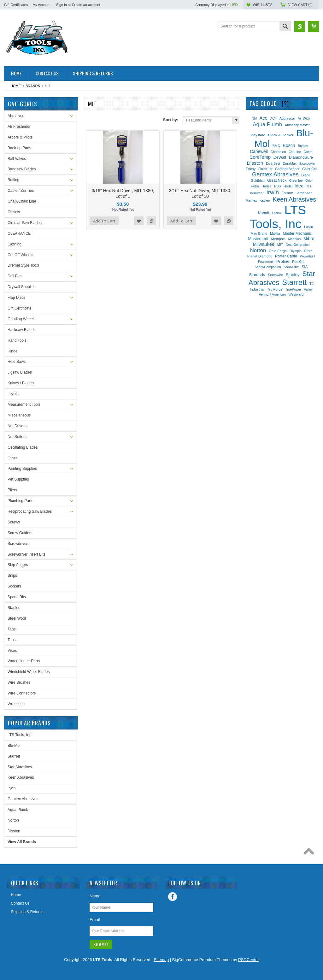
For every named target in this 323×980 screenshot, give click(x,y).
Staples (14, 608)
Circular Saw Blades (25, 223)
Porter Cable (286, 256)
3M (255, 118)
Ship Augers (18, 565)
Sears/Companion (268, 267)
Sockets (14, 586)
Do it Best (273, 164)
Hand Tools (17, 340)
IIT (309, 186)
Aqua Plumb (18, 810)
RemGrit (298, 262)
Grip (308, 181)
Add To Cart (104, 221)
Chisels (14, 212)
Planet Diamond (260, 256)
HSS (277, 186)
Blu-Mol (14, 746)
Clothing (15, 244)
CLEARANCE (19, 233)
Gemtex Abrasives (23, 799)
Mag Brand (259, 233)
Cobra (308, 152)
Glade (306, 175)
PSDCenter (249, 960)
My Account (41, 5)
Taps (12, 640)
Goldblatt (258, 180)
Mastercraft (258, 239)
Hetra (255, 186)
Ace (264, 118)
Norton (13, 820)
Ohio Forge (278, 251)
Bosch (289, 145)
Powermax (266, 262)
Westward (296, 294)
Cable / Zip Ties (21, 191)
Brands (33, 86)
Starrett (14, 756)
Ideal (300, 186)
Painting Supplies (22, 469)
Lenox (277, 213)
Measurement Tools (24, 404)
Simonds (257, 275)
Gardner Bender (287, 169)
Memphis (278, 239)
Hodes (266, 186)
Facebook (173, 897)
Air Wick (304, 118)
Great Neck (277, 180)
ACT (274, 118)
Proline (283, 261)
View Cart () (300, 5)
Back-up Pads (19, 148)
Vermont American (272, 295)
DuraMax (290, 163)
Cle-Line (295, 152)
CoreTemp (260, 157)
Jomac (287, 193)
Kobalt (264, 213)
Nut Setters (17, 437)
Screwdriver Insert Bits (26, 554)
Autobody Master (297, 125)
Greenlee (296, 181)
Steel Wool (17, 618)
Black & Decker (281, 135)
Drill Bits (15, 276)
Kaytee (265, 201)
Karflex (252, 200)
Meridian (294, 239)
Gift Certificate (20, 308)
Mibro (309, 239)
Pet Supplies (18, 479)
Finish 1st (265, 169)
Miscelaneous (19, 415)
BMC (276, 146)
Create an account (86, 5)
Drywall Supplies (22, 287)
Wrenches (16, 704)
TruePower (293, 289)
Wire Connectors (22, 693)
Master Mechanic (297, 233)
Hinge (12, 351)
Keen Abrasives (21, 777)
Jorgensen (304, 193)
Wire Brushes (19, 682)
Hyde (288, 186)
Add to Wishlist (139, 221)
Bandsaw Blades (22, 169)
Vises (12, 651)
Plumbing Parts (20, 501)
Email (95, 920)
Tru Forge (275, 289)
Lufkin (308, 227)
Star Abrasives (20, 767)
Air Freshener (19, 127)
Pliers (12, 490)
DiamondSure (301, 157)
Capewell (259, 152)
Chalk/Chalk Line (22, 201)
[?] (285, 103)
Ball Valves (17, 159)
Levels (13, 394)
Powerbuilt (308, 256)
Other (12, 458)
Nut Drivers (17, 426)
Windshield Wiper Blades (29, 672)
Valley (308, 289)
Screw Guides (19, 533)
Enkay (251, 169)
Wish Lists (262, 5)
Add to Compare (151, 221)
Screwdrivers (18, 544)
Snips (12, 576)
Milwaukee (264, 244)
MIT (280, 245)
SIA (305, 267)
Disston (14, 831)
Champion (278, 152)
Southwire (275, 275)
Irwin (12, 788)
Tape (12, 629)
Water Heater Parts (24, 661)
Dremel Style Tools (23, 265)
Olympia (296, 251)
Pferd (308, 251)
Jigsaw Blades (20, 372)
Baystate (258, 135)
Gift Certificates (16, 5)
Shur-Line (291, 267)
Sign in (62, 5)
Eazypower (307, 164)
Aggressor (287, 118)
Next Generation (298, 245)
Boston (303, 146)
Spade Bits (17, 597)
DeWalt (280, 157)
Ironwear (257, 193)
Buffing (13, 180)
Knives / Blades (21, 383)
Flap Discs (16, 298)
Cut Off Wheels (20, 255)
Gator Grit (309, 169)
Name (95, 896)
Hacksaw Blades (22, 330)
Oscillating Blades (23, 447)
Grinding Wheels (22, 319)
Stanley (293, 275)
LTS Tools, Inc (19, 735)
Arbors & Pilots (20, 137)
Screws (14, 522)
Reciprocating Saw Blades (30, 511)
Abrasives (16, 116)
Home (16, 86)
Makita (275, 233)
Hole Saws (17, 362)
